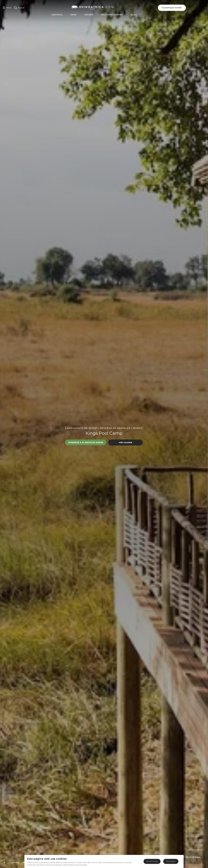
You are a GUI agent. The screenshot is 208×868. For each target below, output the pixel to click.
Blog (144, 15)
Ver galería (126, 442)
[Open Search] (19, 8)
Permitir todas (152, 861)
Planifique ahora (191, 8)
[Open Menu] (7, 8)
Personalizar (171, 861)
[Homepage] (4, 862)
